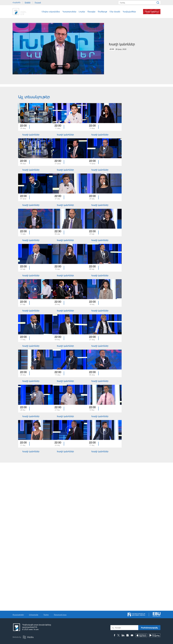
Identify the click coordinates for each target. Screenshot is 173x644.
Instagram (128, 635)
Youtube (132, 635)
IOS (141, 635)
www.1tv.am (34, 629)
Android (155, 635)
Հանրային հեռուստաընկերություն (16, 627)
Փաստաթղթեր (18, 615)
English (28, 2)
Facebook (115, 635)
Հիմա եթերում (152, 12)
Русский (38, 2)
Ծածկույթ (102, 12)
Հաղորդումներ (69, 12)
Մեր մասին (115, 12)
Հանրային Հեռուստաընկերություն (22, 12)
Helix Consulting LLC (23, 637)
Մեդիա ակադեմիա (51, 12)
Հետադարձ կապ (60, 615)
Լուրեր (82, 12)
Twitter (118, 635)
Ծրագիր (91, 12)
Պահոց (46, 615)
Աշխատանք (34, 615)
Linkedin (123, 635)
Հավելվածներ (129, 12)
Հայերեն (17, 2)
